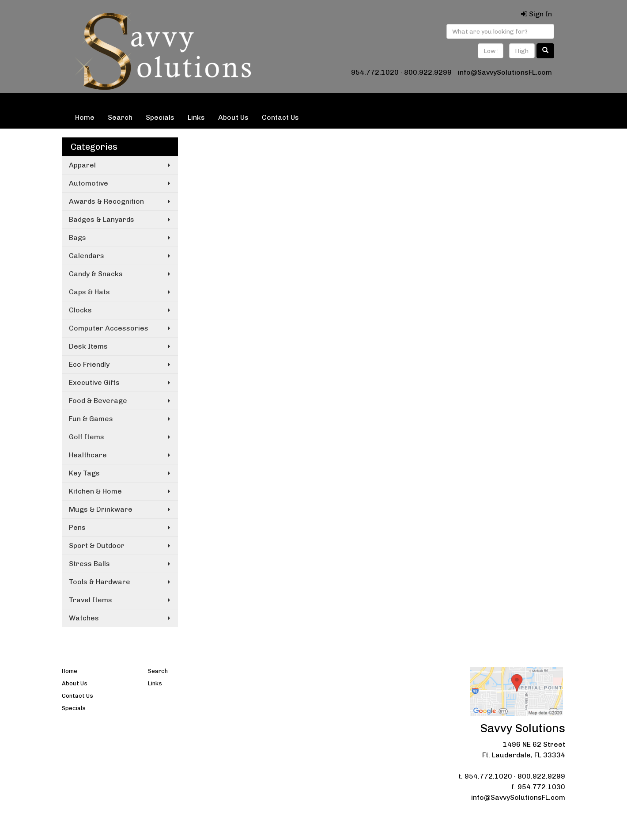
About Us (233, 117)
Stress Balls (89, 564)
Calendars (87, 256)
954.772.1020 (375, 72)
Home (85, 117)
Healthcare (88, 455)
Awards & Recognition (106, 201)
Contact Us (280, 117)
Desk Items (88, 346)
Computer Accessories (109, 328)
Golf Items (87, 437)
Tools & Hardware (100, 582)
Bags (77, 238)
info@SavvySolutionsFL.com (505, 72)
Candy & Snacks (96, 274)
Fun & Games (91, 419)
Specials (160, 117)
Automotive (89, 183)
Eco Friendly (89, 364)
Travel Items (91, 600)
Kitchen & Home (95, 491)
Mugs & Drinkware (101, 509)
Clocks (80, 310)
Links (196, 117)
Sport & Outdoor (97, 545)
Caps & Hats (89, 292)
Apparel (82, 165)
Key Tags (84, 473)
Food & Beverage (98, 401)
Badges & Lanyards (102, 219)
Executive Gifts (94, 382)
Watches (84, 618)
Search (120, 117)
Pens (77, 527)
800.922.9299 (428, 72)
